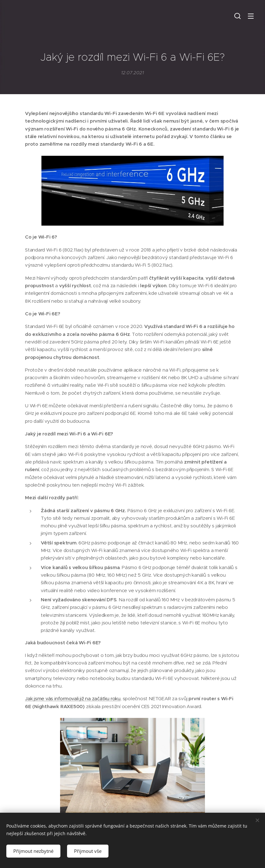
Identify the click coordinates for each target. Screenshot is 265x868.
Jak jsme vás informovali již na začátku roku (73, 699)
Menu (251, 16)
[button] (237, 16)
